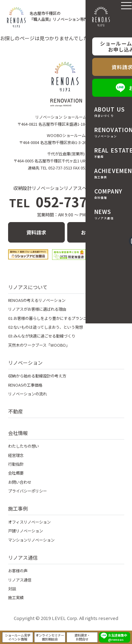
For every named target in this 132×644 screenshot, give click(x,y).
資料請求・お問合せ (82, 636)
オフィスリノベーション (29, 522)
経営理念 (16, 455)
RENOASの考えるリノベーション (37, 300)
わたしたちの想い (24, 446)
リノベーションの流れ (27, 394)
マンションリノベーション (31, 540)
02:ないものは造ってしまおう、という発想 (45, 327)
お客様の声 (18, 571)
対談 (12, 589)
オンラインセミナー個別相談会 (50, 636)
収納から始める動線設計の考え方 (37, 376)
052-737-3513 (66, 201)
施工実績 (16, 597)
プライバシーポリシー (27, 491)
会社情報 (18, 433)
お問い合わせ (96, 232)
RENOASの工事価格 (25, 385)
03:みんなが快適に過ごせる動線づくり (42, 336)
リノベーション (25, 363)
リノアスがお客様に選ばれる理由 (37, 309)
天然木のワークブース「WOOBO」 (39, 345)
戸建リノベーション (26, 531)
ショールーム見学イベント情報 (18, 636)
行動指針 (16, 464)
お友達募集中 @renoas (118, 636)
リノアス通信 (23, 557)
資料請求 (36, 232)
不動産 (15, 411)
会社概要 (16, 473)
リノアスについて (28, 287)
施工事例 (18, 508)
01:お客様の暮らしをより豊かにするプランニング (51, 318)
